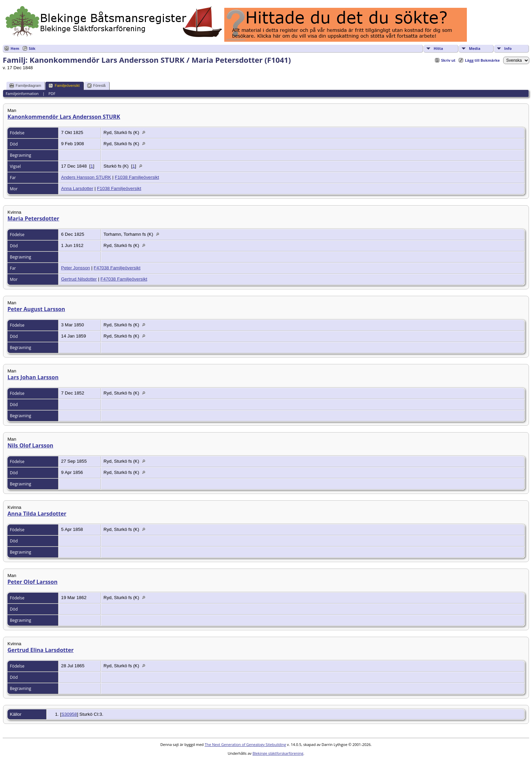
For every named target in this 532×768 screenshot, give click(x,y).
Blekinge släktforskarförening (278, 753)
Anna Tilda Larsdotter (37, 514)
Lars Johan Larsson (33, 377)
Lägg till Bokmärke (482, 60)
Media (475, 48)
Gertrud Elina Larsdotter (41, 650)
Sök (32, 48)
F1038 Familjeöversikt (137, 177)
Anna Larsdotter (77, 188)
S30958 (69, 714)
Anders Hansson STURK (86, 177)
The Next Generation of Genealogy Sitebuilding (245, 744)
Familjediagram (25, 86)
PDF (52, 93)
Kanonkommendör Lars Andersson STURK (64, 117)
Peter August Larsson (36, 309)
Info (508, 48)
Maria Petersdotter (33, 218)
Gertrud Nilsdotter (79, 279)
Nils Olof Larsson (30, 445)
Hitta (438, 48)
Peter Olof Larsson (33, 582)
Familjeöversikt (64, 86)
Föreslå (97, 86)
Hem (15, 48)
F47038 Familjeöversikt (117, 268)
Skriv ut (448, 60)
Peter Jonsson (75, 268)
